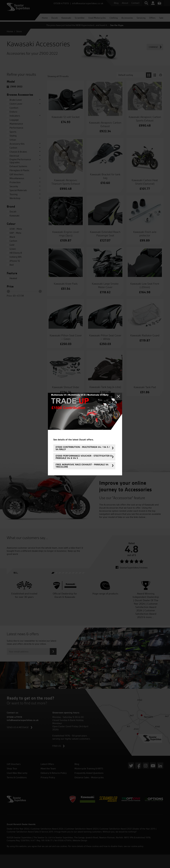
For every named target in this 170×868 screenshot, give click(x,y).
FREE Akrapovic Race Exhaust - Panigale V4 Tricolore (82, 466)
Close (118, 396)
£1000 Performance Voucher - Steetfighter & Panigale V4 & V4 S (84, 457)
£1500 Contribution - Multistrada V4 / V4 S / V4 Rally (83, 448)
